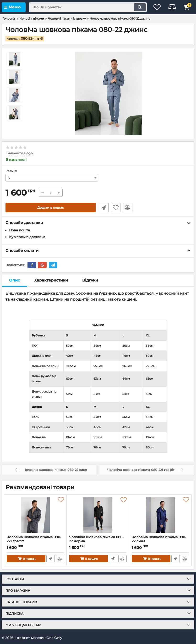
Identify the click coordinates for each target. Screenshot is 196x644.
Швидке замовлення (103, 208)
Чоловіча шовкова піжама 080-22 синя (160, 542)
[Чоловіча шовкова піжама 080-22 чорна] (98, 515)
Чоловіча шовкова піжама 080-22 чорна (98, 542)
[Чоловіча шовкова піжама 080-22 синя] (160, 515)
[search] (85, 7)
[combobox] (52, 178)
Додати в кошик (51, 208)
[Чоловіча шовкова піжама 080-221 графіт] (35, 515)
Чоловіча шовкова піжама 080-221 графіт (35, 542)
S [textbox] (9, 178)
